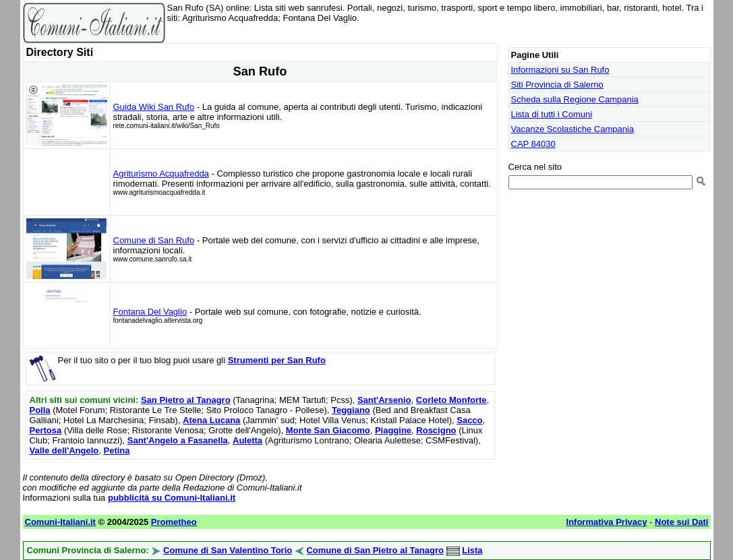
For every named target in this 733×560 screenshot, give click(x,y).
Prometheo (174, 522)
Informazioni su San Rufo (560, 70)
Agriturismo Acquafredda (161, 174)
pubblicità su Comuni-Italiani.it (172, 498)
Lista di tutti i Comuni (552, 114)
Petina (117, 450)
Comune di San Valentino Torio (228, 550)
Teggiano (351, 410)
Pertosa (46, 430)
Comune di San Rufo (154, 240)
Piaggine (393, 430)
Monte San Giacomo (328, 430)
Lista (472, 550)
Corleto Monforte (451, 400)
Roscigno (436, 430)
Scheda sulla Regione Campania (575, 99)
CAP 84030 (533, 144)
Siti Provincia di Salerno (557, 85)
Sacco (469, 420)
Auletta (247, 440)
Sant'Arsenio (384, 400)
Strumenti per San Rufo (277, 360)
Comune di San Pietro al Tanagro (375, 550)
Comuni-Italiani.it (60, 522)
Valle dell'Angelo (64, 450)
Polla (40, 410)
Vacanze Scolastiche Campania (573, 129)
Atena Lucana (211, 420)
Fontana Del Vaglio (150, 312)
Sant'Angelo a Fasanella (178, 440)
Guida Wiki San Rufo (154, 107)
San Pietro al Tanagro (186, 400)
